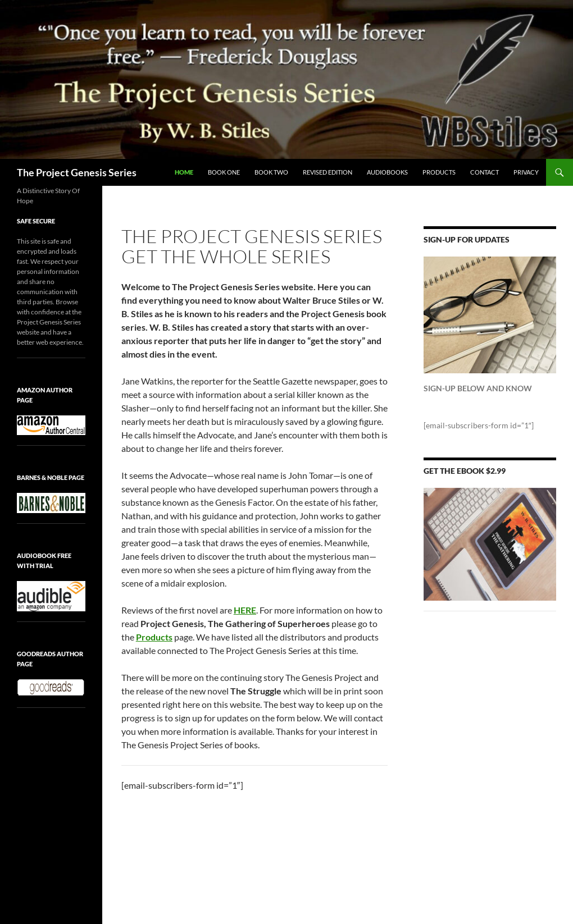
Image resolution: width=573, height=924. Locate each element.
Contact (485, 172)
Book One (224, 172)
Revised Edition (328, 172)
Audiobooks (387, 172)
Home (184, 172)
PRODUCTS (439, 172)
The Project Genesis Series (77, 172)
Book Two (271, 172)
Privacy (526, 172)
